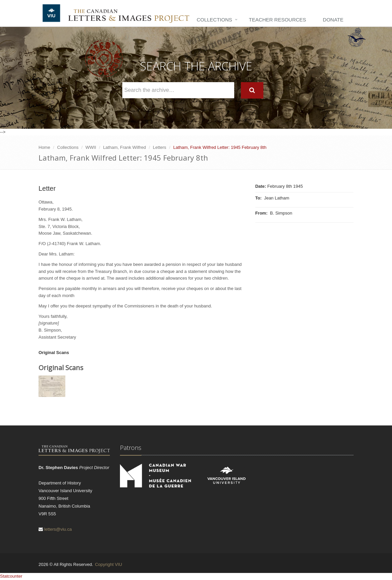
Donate (333, 20)
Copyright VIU (108, 564)
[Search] (252, 90)
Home (44, 147)
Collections (214, 20)
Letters (159, 147)
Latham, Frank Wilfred (125, 147)
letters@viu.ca (58, 529)
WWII (91, 147)
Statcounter (11, 576)
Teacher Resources (278, 20)
